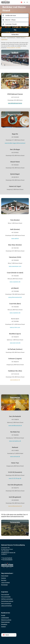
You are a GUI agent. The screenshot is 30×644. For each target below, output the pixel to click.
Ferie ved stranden (6, 597)
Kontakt (3, 615)
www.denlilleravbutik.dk (15, 426)
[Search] (24, 2)
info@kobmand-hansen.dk (8, 553)
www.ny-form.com (15, 327)
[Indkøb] (15, 81)
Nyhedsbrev (4, 624)
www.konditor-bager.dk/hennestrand (15, 143)
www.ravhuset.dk (15, 457)
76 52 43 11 (4, 554)
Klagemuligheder (5, 622)
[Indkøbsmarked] (15, 58)
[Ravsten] (15, 402)
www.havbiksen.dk (15, 380)
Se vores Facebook (7, 558)
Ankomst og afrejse (6, 620)
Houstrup (4, 578)
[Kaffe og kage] (15, 119)
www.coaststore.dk (15, 282)
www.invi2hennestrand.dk (15, 506)
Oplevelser (4, 40)
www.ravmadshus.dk (15, 441)
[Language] (21, 2)
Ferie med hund (5, 594)
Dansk (6, 635)
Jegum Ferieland (5, 583)
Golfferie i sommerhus (7, 599)
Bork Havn (4, 580)
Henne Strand (5, 576)
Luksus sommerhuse (6, 606)
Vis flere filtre (15, 35)
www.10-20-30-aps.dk (15, 478)
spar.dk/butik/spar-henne (15, 103)
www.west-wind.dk (15, 343)
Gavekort (3, 627)
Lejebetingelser (5, 618)
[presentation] (27, 59)
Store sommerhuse (6, 603)
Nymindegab (4, 585)
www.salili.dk (15, 239)
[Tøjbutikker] (15, 206)
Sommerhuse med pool (7, 601)
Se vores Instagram (7, 560)
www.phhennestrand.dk (15, 297)
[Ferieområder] (15, 528)
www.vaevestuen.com (15, 266)
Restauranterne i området (14, 48)
